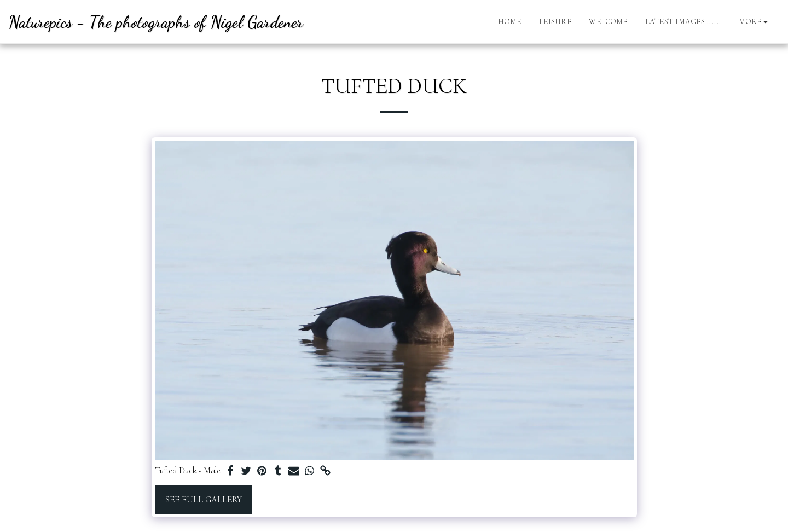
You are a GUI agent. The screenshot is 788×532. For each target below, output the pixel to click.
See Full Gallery (204, 500)
